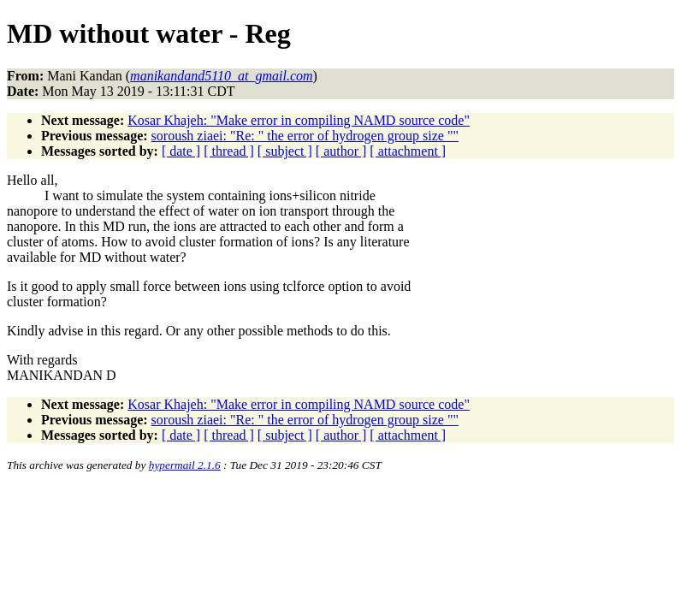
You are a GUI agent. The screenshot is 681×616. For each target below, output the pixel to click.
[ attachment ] (408, 151)
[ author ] (341, 151)
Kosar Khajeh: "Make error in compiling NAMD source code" (299, 120)
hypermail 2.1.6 (185, 465)
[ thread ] (229, 151)
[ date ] (181, 151)
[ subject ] (285, 151)
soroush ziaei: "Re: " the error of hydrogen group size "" (305, 136)
